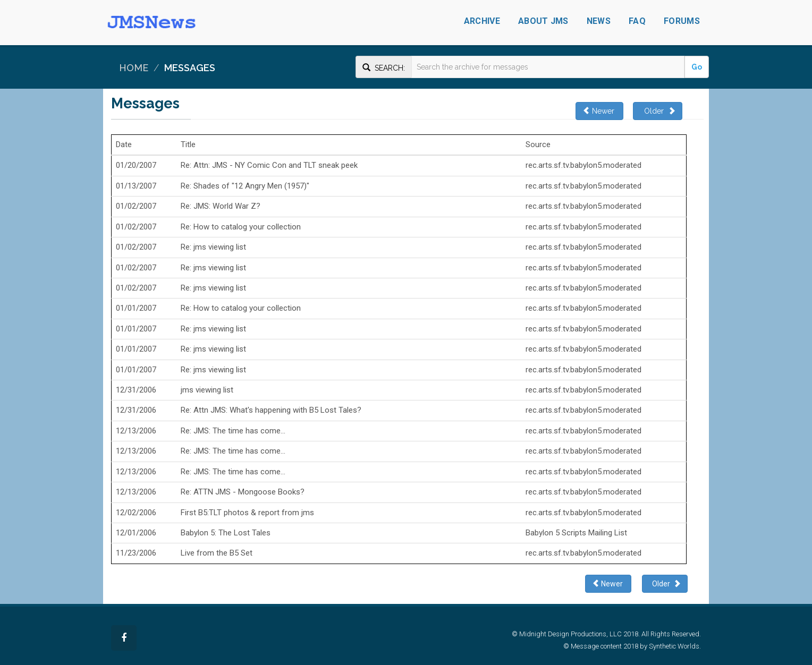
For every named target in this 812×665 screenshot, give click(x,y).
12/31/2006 (136, 390)
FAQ (637, 21)
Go (697, 67)
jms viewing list (207, 390)
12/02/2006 (136, 513)
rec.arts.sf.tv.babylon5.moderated (583, 165)
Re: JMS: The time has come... (233, 431)
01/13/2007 (136, 186)
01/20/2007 (136, 165)
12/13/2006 (136, 431)
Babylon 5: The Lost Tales (226, 533)
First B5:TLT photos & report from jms (247, 513)
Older (658, 111)
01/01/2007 (136, 308)
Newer (599, 111)
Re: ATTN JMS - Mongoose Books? (243, 492)
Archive (482, 21)
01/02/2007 (136, 206)
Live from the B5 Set (217, 553)
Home (134, 68)
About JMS (543, 21)
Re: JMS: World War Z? (221, 206)
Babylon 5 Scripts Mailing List (576, 533)
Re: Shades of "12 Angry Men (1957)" (245, 186)
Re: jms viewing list (213, 247)
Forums (682, 21)
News (599, 21)
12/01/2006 (136, 533)
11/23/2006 (136, 553)
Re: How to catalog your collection (241, 227)
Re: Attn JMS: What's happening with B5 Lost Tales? (271, 410)
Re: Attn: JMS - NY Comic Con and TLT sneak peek (269, 165)
